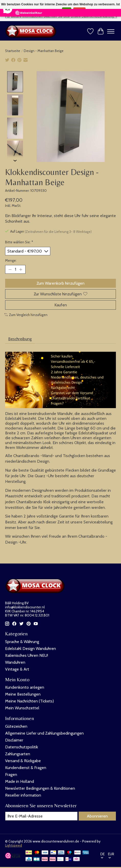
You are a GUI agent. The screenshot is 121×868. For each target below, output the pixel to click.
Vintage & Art (17, 669)
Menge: (11, 260)
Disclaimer (14, 740)
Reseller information (23, 795)
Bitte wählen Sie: (19, 242)
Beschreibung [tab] (20, 339)
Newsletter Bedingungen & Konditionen (40, 788)
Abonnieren (97, 816)
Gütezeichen (16, 726)
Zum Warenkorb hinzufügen (60, 283)
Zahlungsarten (18, 754)
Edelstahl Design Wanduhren (31, 648)
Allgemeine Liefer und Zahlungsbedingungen (44, 733)
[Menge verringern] (10, 269)
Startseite (13, 51)
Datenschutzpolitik (22, 747)
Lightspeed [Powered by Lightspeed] (14, 845)
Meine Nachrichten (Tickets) (29, 701)
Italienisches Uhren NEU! (27, 655)
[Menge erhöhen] (21, 269)
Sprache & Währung (22, 641)
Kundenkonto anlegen (25, 687)
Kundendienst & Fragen (26, 767)
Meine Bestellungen (23, 694)
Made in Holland (20, 781)
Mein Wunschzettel (22, 708)
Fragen (11, 774)
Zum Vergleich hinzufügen (26, 315)
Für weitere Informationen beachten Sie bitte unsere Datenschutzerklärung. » (61, 17)
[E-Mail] (41, 816)
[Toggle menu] (111, 31)
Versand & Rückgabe (23, 760)
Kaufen (61, 305)
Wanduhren (15, 662)
